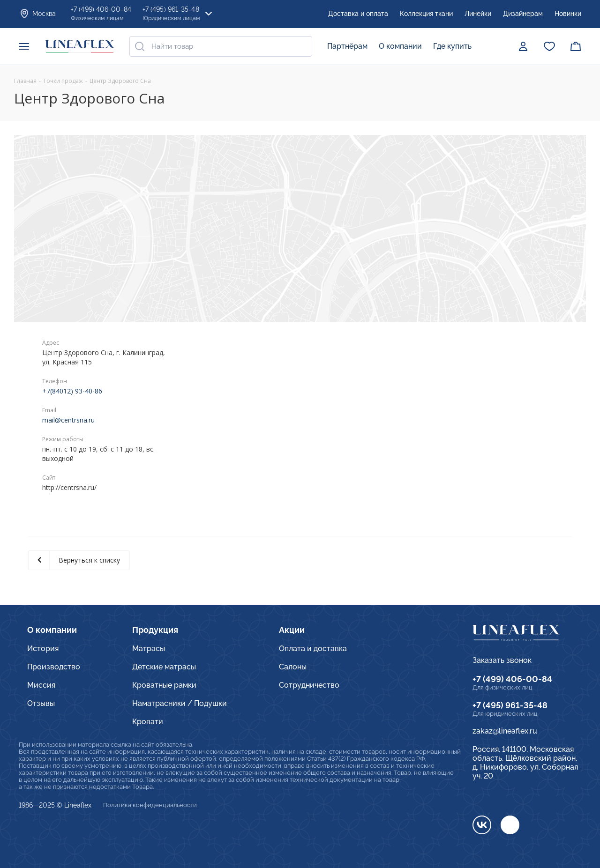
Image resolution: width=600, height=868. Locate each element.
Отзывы (41, 703)
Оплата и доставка (313, 649)
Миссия (41, 685)
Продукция (155, 630)
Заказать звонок (502, 660)
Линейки (478, 14)
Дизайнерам (523, 14)
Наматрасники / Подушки (180, 703)
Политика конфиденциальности (150, 805)
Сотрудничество (309, 685)
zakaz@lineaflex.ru (505, 731)
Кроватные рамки (164, 685)
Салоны (293, 667)
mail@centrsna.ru (68, 420)
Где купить (452, 46)
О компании (400, 46)
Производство (54, 667)
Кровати (148, 722)
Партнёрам (347, 46)
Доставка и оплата (358, 14)
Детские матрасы (164, 667)
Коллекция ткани (426, 14)
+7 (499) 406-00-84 (512, 679)
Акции (292, 630)
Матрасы (149, 649)
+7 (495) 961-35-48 (510, 705)
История (43, 649)
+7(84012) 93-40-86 (72, 391)
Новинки (568, 14)
